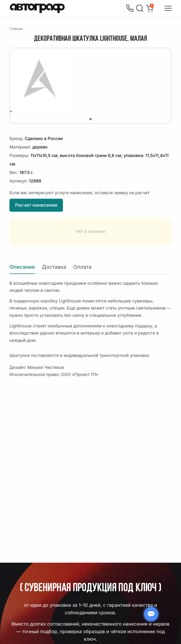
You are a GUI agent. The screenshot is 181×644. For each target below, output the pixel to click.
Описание (22, 267)
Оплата (82, 267)
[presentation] (10, 111)
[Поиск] (140, 8)
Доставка (54, 267)
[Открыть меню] (168, 8)
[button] (90, 118)
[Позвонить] (130, 8)
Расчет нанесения (36, 205)
